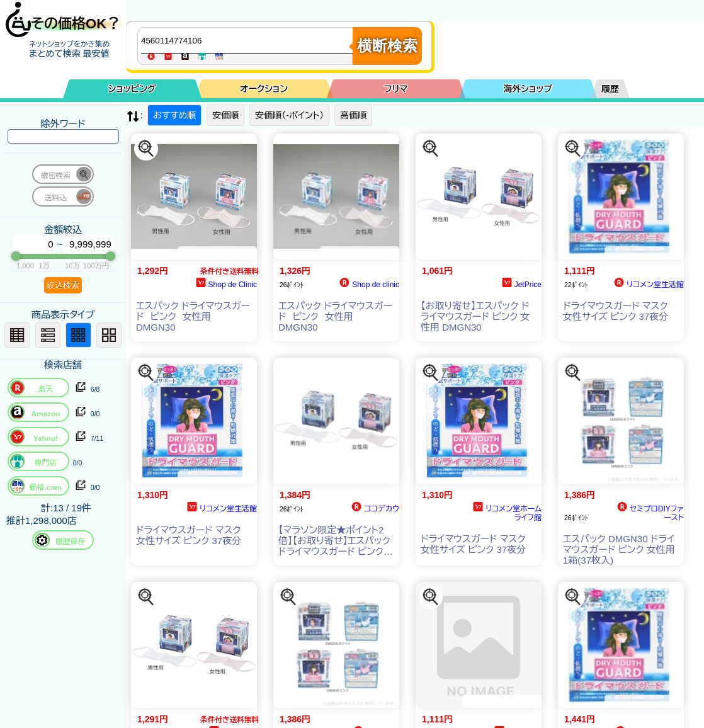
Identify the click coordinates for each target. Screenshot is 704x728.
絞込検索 (63, 285)
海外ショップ (528, 89)
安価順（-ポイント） (289, 115)
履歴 (610, 89)
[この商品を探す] (146, 149)
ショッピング (132, 89)
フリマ (396, 89)
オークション (264, 89)
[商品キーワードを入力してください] (248, 40)
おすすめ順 (174, 115)
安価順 (225, 115)
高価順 (353, 115)
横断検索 (387, 46)
